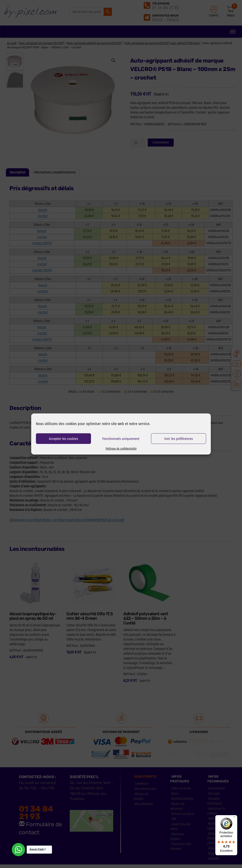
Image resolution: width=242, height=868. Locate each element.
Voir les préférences (179, 439)
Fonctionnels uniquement (121, 439)
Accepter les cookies (63, 439)
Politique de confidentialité (121, 449)
